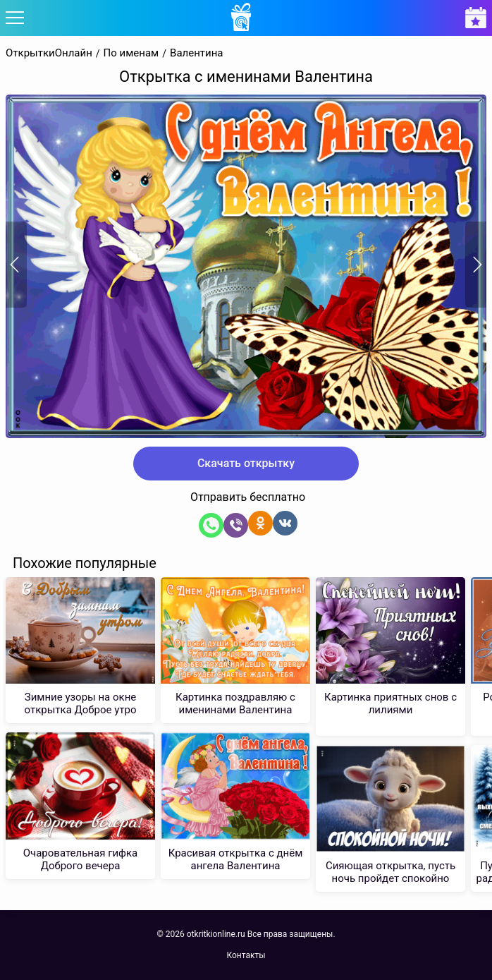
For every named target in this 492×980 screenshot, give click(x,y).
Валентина (196, 53)
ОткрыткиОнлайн (49, 53)
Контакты (246, 955)
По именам (131, 53)
